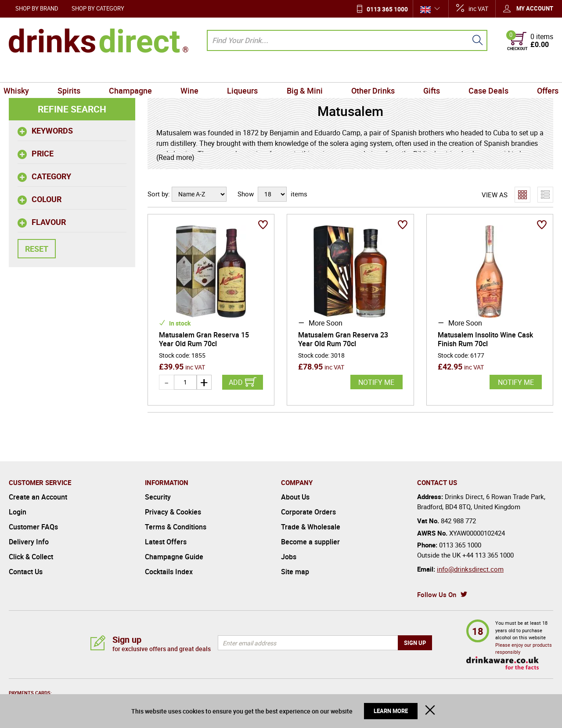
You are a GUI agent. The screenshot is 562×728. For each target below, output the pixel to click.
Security (158, 497)
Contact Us (26, 572)
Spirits (76, 72)
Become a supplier (310, 542)
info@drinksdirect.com (470, 569)
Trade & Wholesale (311, 527)
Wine (193, 72)
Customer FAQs (33, 527)
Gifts (427, 72)
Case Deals (481, 72)
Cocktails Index (169, 572)
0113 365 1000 (387, 9)
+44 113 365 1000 (488, 555)
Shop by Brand (37, 8)
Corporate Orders (308, 512)
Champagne (135, 72)
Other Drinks (370, 72)
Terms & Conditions (176, 527)
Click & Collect (31, 557)
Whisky (25, 72)
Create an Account (38, 497)
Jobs (289, 557)
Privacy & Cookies (173, 512)
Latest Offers (166, 542)
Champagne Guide (174, 557)
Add (236, 382)
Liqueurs (244, 72)
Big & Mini (303, 72)
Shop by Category (98, 8)
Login (18, 512)
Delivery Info (29, 542)
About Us (295, 497)
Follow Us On (437, 594)
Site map (295, 572)
